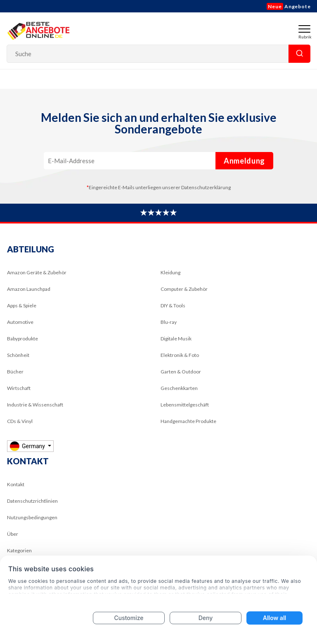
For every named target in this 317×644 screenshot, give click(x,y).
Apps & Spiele (22, 305)
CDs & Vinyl (20, 421)
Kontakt (16, 484)
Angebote (289, 6)
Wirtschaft (19, 388)
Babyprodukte (22, 339)
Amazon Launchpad (29, 289)
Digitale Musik (176, 339)
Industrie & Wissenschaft (35, 405)
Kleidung (170, 272)
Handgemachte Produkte (188, 421)
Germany (28, 446)
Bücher (15, 372)
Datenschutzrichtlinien (32, 501)
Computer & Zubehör (184, 289)
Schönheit (18, 355)
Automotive (20, 322)
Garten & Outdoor (181, 372)
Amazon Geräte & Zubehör (37, 272)
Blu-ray (169, 322)
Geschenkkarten (179, 388)
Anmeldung (244, 161)
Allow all (274, 618)
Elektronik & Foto (180, 355)
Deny (206, 618)
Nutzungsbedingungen (32, 517)
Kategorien (19, 550)
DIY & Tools (173, 305)
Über (13, 534)
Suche (299, 54)
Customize (129, 618)
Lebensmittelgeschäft (185, 405)
